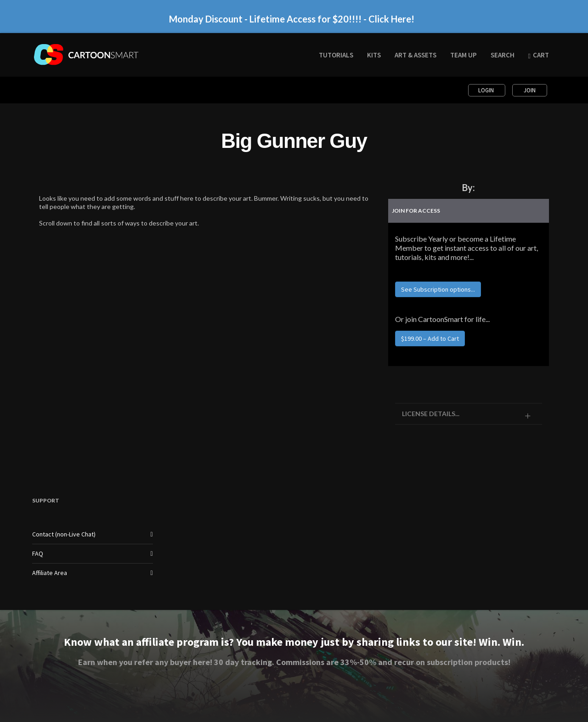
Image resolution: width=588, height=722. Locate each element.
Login (487, 90)
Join (530, 90)
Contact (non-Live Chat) (64, 534)
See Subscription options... (438, 289)
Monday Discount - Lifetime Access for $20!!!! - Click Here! (292, 19)
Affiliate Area (50, 573)
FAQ (38, 553)
